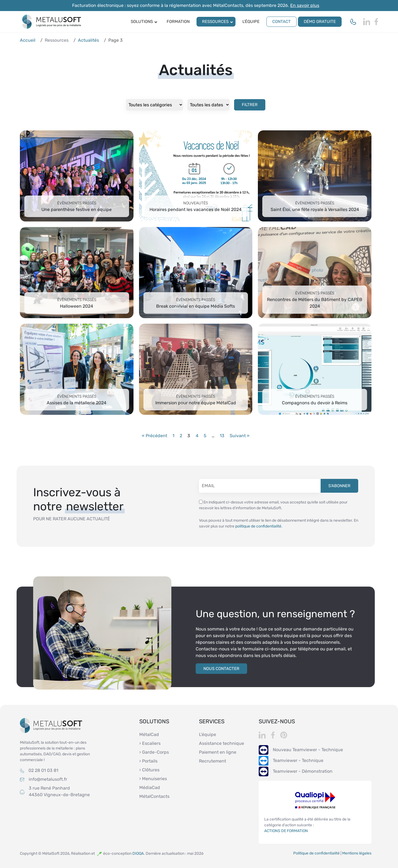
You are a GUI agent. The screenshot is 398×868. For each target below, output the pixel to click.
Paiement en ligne (218, 752)
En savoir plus (305, 5)
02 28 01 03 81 (43, 770)
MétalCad (149, 734)
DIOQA (138, 854)
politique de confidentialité (258, 526)
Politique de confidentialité (316, 853)
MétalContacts (154, 796)
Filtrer (250, 105)
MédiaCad (150, 787)
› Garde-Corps (154, 752)
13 (222, 436)
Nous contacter (221, 669)
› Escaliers (150, 743)
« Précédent (155, 436)
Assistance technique (222, 743)
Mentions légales (357, 853)
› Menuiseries (153, 779)
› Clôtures (149, 770)
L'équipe (208, 734)
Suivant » (240, 436)
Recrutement (213, 761)
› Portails (148, 761)
